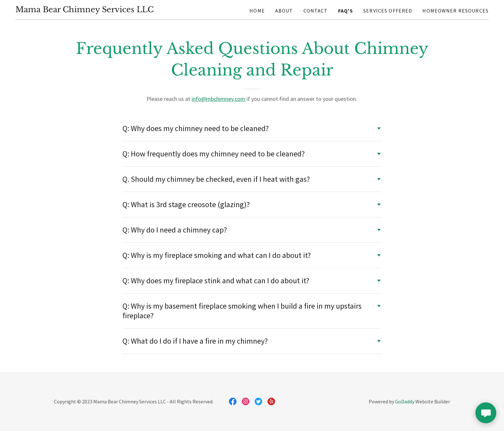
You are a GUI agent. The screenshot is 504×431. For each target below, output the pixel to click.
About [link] (284, 11)
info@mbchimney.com (218, 99)
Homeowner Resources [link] (455, 11)
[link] (85, 10)
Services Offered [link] (388, 11)
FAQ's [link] (346, 11)
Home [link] (257, 11)
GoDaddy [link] (405, 401)
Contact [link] (316, 11)
